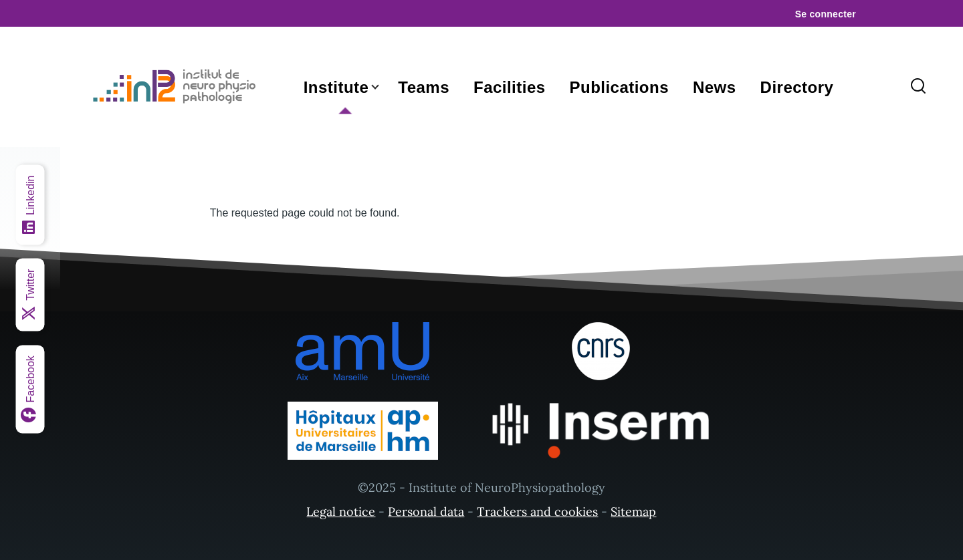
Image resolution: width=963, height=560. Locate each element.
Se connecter (826, 14)
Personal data (426, 512)
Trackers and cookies (537, 512)
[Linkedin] (30, 205)
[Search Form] (918, 87)
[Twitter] (30, 295)
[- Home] (177, 87)
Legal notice (341, 512)
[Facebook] (30, 389)
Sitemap (633, 512)
